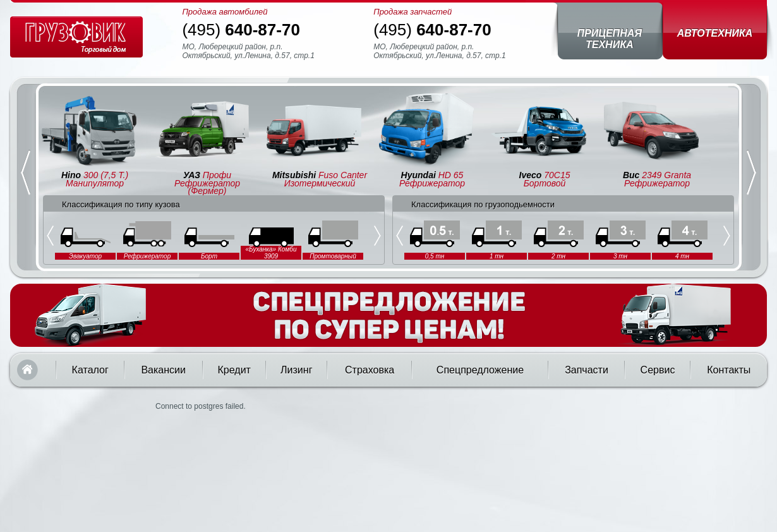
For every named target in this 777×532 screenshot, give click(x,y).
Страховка (370, 370)
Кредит (234, 370)
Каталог (90, 370)
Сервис (658, 370)
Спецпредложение (480, 370)
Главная (27, 370)
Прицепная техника (610, 39)
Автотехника (715, 33)
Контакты (729, 370)
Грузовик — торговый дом (76, 37)
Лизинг (296, 370)
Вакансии (163, 370)
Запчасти (587, 370)
